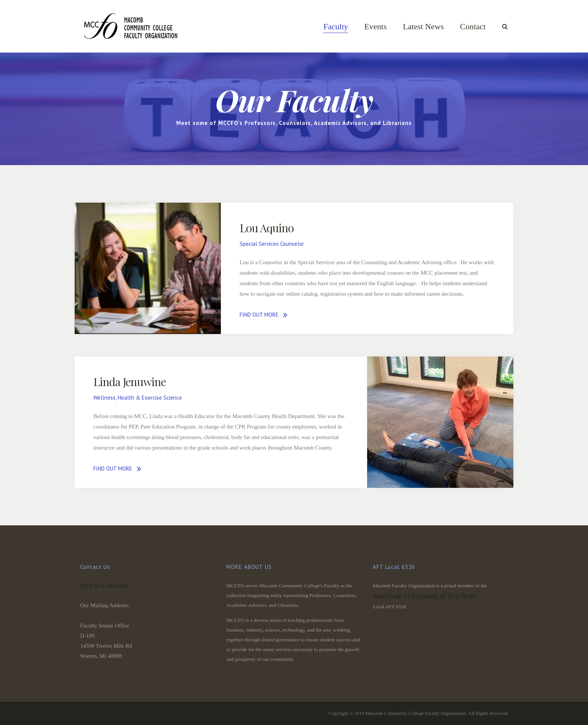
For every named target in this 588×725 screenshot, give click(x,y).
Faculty (336, 26)
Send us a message (104, 585)
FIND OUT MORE (259, 315)
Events (375, 26)
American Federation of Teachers (424, 596)
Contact (473, 26)
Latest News (423, 26)
